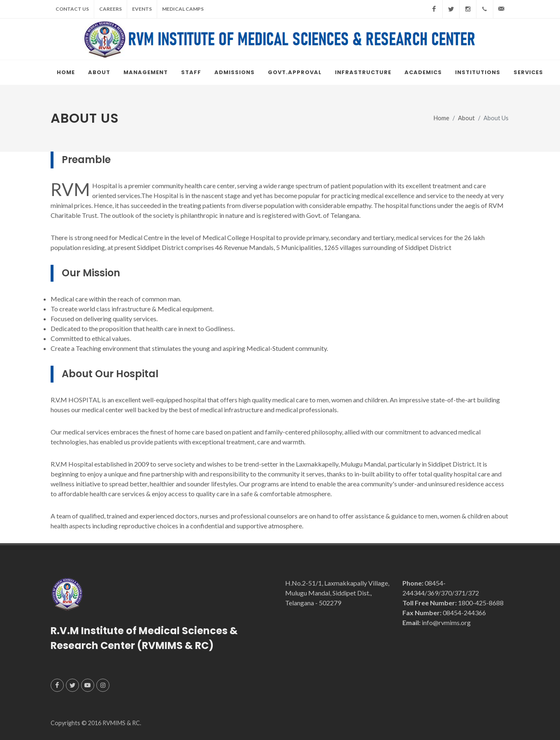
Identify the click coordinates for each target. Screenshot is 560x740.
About (466, 118)
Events (142, 9)
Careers (110, 9)
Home (441, 118)
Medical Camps (183, 9)
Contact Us (72, 9)
